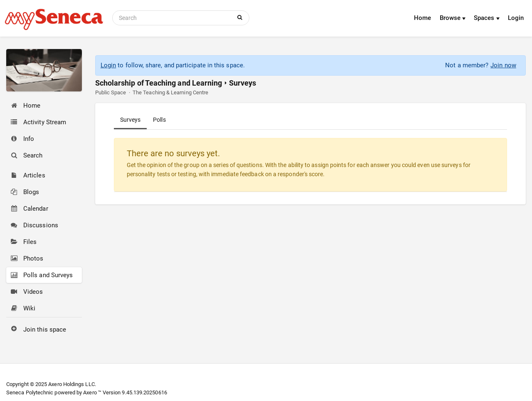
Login (516, 18)
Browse (453, 18)
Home (422, 18)
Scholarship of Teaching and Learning (159, 83)
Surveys (131, 120)
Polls (159, 120)
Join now (503, 65)
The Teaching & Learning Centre (170, 92)
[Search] (173, 18)
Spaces (487, 18)
